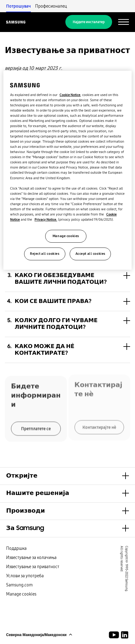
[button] (67, 279)
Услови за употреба (25, 576)
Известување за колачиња (31, 557)
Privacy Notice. (46, 219)
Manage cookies (21, 594)
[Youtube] (115, 635)
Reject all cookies (45, 254)
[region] (67, 170)
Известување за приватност (33, 567)
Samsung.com (19, 585)
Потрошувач (18, 6)
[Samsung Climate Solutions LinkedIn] (125, 635)
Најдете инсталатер (89, 22)
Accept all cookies (90, 254)
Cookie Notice (70, 95)
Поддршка (16, 548)
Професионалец (51, 6)
